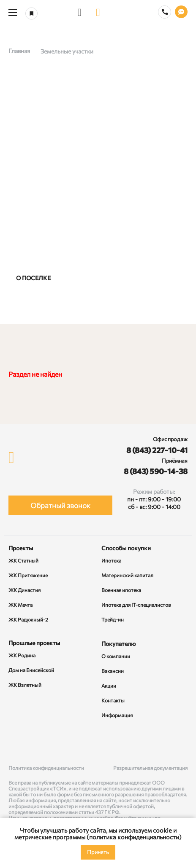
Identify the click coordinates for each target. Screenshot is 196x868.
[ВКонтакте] (16, 742)
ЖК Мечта (20, 605)
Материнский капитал (127, 575)
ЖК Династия (24, 590)
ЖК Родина (22, 655)
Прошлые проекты (34, 643)
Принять (98, 852)
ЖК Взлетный (25, 685)
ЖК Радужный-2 (28, 619)
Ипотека (111, 560)
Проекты (21, 548)
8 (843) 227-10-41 (157, 450)
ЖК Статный (23, 560)
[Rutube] (98, 742)
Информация (117, 715)
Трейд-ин (113, 619)
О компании (116, 656)
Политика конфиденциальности (46, 768)
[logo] (98, 13)
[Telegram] (180, 742)
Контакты (113, 700)
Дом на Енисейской (31, 670)
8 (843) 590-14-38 (156, 471)
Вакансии (113, 671)
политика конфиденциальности (134, 837)
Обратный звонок (60, 505)
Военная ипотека (121, 590)
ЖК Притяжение (28, 575)
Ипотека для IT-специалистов (136, 605)
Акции (109, 686)
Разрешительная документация (150, 768)
